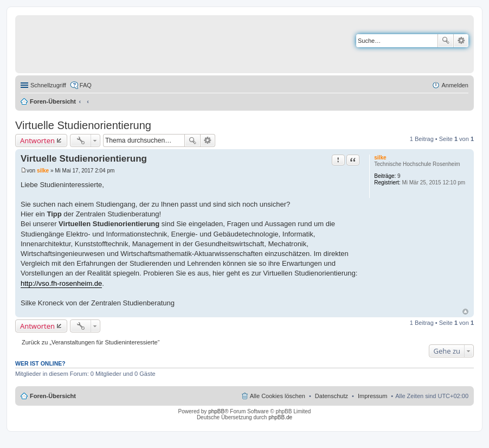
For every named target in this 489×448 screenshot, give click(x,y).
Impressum (372, 396)
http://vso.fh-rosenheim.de (61, 283)
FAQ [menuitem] (86, 85)
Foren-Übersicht (53, 101)
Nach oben (465, 312)
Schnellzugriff (48, 85)
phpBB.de (280, 417)
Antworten (37, 140)
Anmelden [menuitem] (455, 85)
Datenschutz (332, 396)
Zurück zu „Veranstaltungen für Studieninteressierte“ (91, 342)
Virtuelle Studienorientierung (83, 125)
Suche (446, 41)
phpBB (216, 411)
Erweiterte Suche (461, 41)
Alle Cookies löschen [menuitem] (278, 396)
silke (380, 158)
